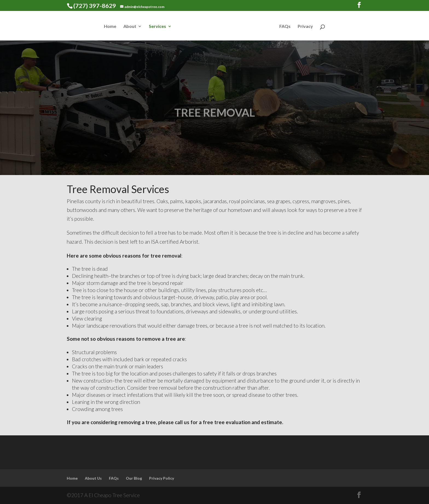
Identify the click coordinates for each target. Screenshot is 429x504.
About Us (93, 478)
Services (157, 27)
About (130, 27)
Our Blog (134, 478)
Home (110, 27)
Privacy (305, 27)
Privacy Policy (162, 478)
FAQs (285, 27)
